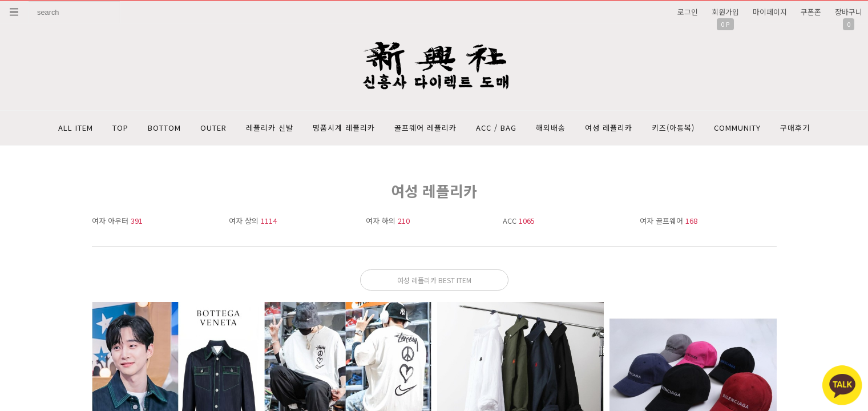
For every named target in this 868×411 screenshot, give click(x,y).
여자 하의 (388, 221)
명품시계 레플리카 (344, 128)
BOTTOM (164, 128)
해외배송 (551, 128)
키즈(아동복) (673, 128)
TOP (120, 128)
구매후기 (795, 128)
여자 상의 (253, 221)
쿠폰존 (811, 12)
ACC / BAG (496, 128)
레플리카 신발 (270, 128)
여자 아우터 (117, 221)
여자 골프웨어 (669, 221)
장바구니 (849, 12)
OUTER (213, 128)
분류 (14, 12)
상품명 (29, 1)
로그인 (688, 12)
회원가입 (725, 12)
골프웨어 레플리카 (425, 128)
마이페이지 (770, 12)
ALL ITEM (76, 128)
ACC (519, 221)
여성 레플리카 (609, 128)
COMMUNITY (737, 128)
